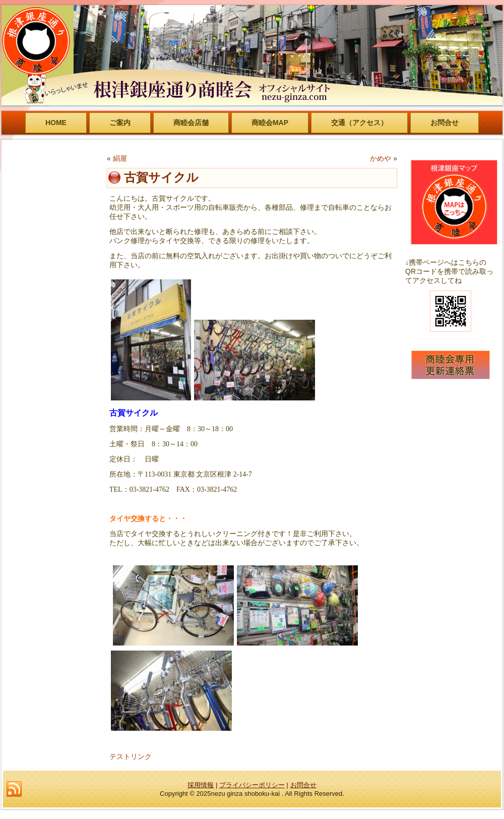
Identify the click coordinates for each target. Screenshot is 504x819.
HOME (56, 123)
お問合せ (445, 123)
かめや (381, 158)
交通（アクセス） (359, 123)
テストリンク (131, 756)
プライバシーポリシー (252, 785)
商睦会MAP (270, 123)
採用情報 (201, 785)
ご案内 (120, 123)
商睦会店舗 (191, 123)
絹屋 (120, 158)
